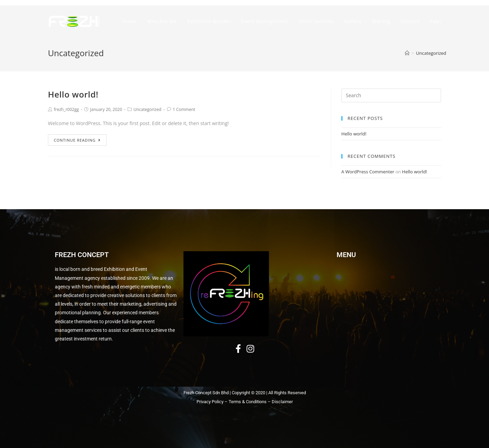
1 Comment (184, 109)
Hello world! (73, 94)
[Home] (407, 53)
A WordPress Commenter (368, 172)
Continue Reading (77, 140)
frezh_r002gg (66, 109)
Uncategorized (147, 109)
